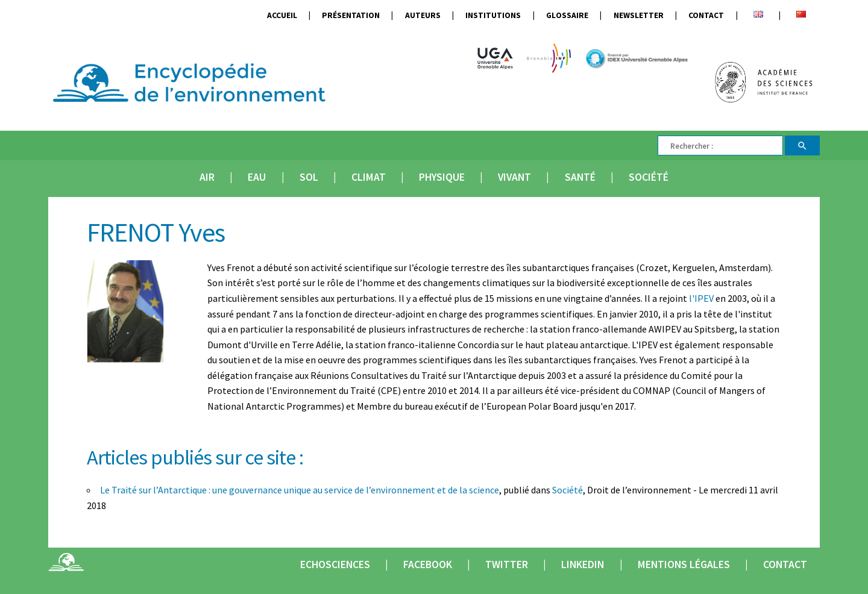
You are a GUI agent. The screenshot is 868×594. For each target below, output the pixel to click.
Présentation (351, 15)
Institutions (493, 15)
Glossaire (567, 15)
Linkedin (583, 564)
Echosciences (335, 564)
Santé (580, 177)
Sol (309, 177)
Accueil (282, 15)
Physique (442, 177)
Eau (257, 177)
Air (207, 177)
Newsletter (639, 15)
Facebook (428, 564)
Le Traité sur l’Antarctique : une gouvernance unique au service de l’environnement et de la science (300, 490)
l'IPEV (701, 298)
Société (649, 177)
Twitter (507, 564)
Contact (706, 15)
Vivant (514, 177)
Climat (369, 177)
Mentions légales (684, 564)
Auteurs (423, 15)
